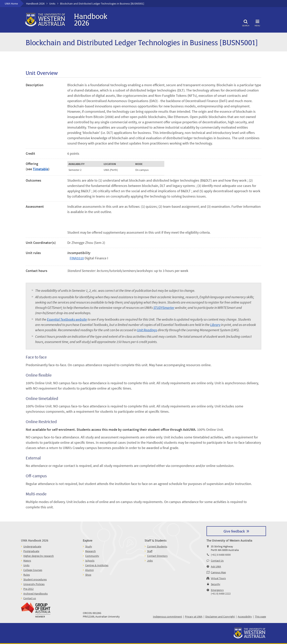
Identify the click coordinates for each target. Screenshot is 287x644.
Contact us (30, 598)
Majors (27, 561)
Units (52, 4)
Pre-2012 (28, 589)
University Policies (34, 584)
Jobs (150, 561)
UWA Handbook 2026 (35, 540)
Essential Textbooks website (67, 319)
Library (215, 325)
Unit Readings (147, 330)
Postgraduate (31, 551)
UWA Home (11, 4)
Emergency (217, 590)
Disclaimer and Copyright (220, 617)
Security (216, 584)
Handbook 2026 (35, 4)
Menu (257, 22)
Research (90, 551)
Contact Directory (157, 556)
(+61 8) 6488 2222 (221, 594)
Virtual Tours (218, 578)
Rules (27, 575)
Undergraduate (32, 546)
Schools (90, 561)
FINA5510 (77, 258)
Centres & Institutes (97, 565)
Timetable (41, 169)
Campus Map (218, 572)
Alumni (89, 570)
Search (246, 22)
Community (92, 556)
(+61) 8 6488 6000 (221, 555)
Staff (150, 551)
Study (89, 546)
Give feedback (234, 531)
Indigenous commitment (167, 617)
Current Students (157, 546)
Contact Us (217, 561)
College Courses (33, 570)
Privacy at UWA (194, 617)
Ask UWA (216, 566)
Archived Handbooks (36, 594)
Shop (88, 575)
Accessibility (245, 617)
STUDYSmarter (164, 308)
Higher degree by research (39, 556)
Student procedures (35, 579)
